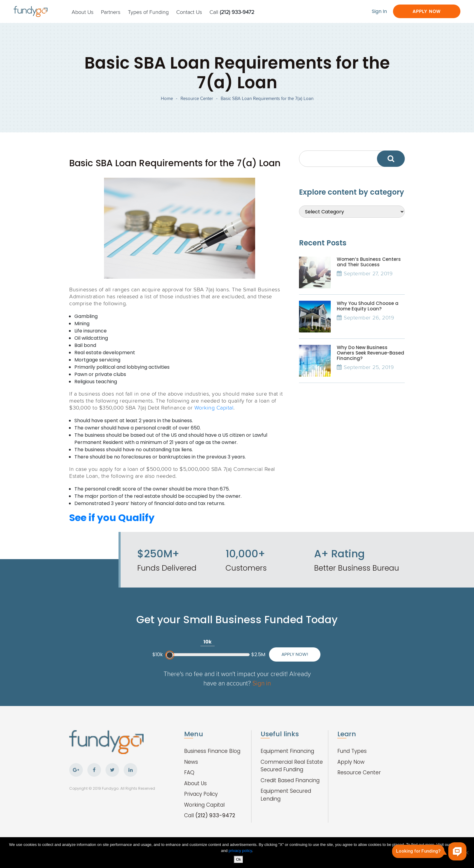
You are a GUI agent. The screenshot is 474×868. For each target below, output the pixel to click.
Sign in (262, 683)
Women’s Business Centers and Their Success (369, 262)
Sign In (379, 11)
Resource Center (197, 98)
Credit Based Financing (290, 780)
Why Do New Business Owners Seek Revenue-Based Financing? (370, 353)
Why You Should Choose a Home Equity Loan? (368, 306)
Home (167, 98)
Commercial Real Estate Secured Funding (292, 766)
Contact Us (189, 12)
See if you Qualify (112, 518)
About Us (83, 12)
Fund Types (352, 751)
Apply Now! (295, 654)
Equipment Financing (287, 751)
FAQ (189, 772)
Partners (111, 12)
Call (232, 12)
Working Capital (214, 407)
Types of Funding (148, 12)
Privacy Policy (201, 794)
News (191, 762)
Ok (239, 859)
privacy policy (240, 851)
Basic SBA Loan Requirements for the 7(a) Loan (267, 98)
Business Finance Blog (212, 751)
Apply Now (427, 11)
